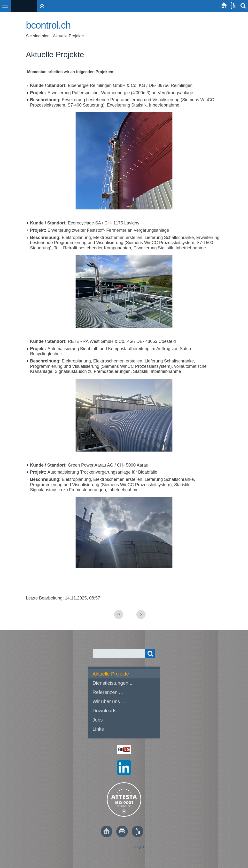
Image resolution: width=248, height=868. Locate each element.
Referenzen (105, 692)
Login (139, 847)
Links (98, 729)
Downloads (105, 711)
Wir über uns (106, 701)
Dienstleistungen (110, 683)
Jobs (98, 720)
